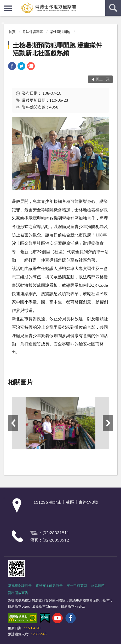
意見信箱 (98, 585)
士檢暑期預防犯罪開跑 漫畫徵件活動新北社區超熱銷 (57, 49)
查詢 (113, 8)
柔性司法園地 (60, 32)
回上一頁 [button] (103, 79)
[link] (12, 67)
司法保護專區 (33, 32)
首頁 (12, 32)
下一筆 (108, 423)
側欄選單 (8, 8)
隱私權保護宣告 (20, 585)
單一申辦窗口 (77, 585)
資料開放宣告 (18, 593)
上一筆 (13, 423)
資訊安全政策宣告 (49, 585)
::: (4, 4)
